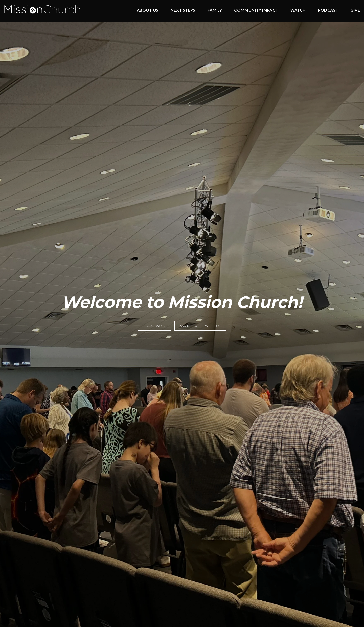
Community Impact (256, 10)
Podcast (328, 10)
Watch (298, 10)
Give (355, 10)
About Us (148, 10)
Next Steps (183, 10)
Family (215, 10)
